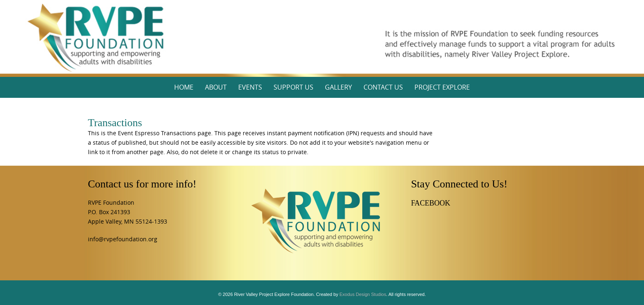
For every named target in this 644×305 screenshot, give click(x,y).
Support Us (293, 87)
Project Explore (442, 87)
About (216, 87)
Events (250, 87)
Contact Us (383, 87)
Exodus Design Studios (363, 294)
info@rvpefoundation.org (123, 239)
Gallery (338, 87)
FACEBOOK (431, 203)
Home (184, 87)
